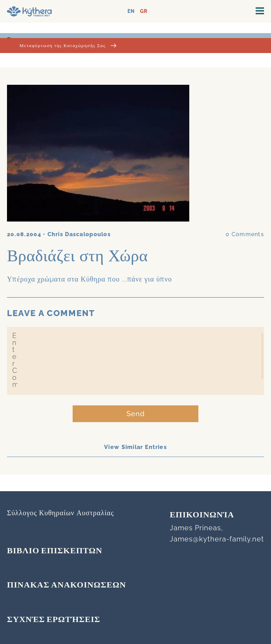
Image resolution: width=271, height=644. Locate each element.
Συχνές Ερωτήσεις (54, 620)
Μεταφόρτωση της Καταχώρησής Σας (68, 46)
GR (144, 11)
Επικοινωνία (202, 515)
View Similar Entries (135, 447)
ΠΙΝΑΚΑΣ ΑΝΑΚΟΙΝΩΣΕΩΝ (67, 585)
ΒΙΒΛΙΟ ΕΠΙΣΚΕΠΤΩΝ (55, 551)
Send (136, 414)
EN (131, 11)
